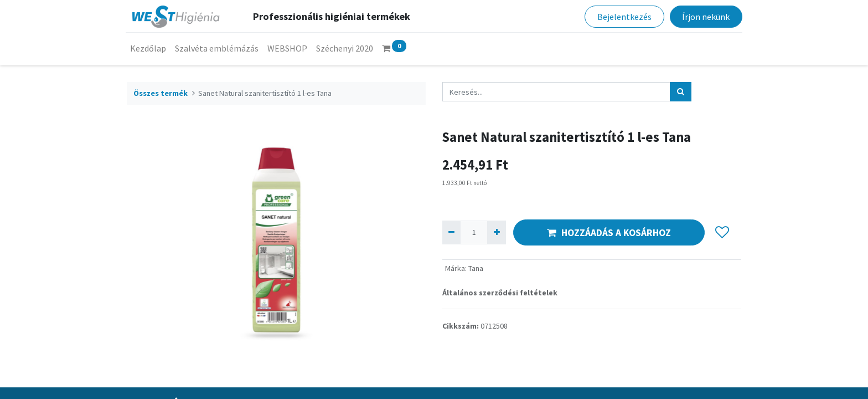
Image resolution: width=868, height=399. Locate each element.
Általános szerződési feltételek (500, 293)
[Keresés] (681, 92)
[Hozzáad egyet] (496, 232)
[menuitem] (149, 48)
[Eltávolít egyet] (451, 232)
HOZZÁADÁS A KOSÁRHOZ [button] (609, 233)
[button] (722, 233)
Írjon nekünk (705, 17)
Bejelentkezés (623, 17)
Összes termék (161, 93)
